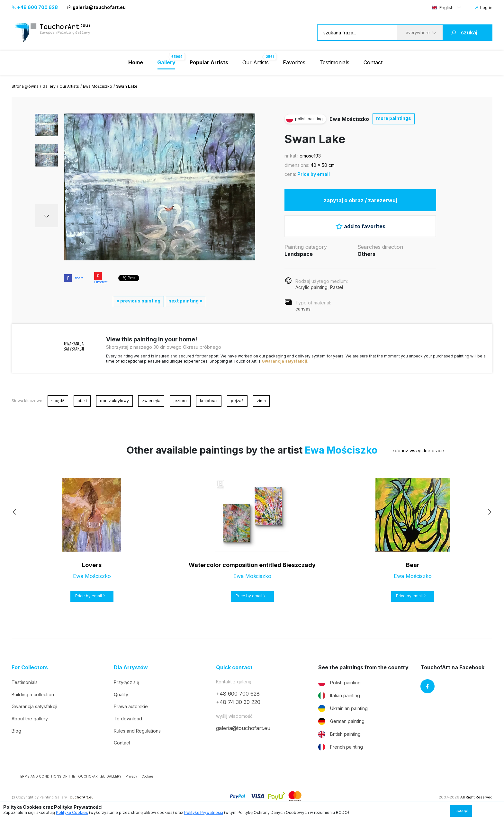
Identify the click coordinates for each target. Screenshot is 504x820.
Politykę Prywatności (204, 812)
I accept (461, 811)
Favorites (294, 62)
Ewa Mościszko (98, 86)
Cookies (147, 776)
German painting (341, 721)
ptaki (82, 401)
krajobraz (209, 401)
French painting (341, 747)
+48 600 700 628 (35, 7)
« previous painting (138, 301)
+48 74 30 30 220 (238, 702)
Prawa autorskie (131, 706)
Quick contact (234, 667)
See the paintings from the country (363, 667)
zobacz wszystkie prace (418, 451)
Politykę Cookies (72, 812)
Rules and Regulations (137, 731)
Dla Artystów (131, 667)
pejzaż (237, 401)
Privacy (131, 776)
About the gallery (30, 719)
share (74, 278)
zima (261, 401)
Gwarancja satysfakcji (284, 361)
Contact (373, 62)
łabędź (58, 401)
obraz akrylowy (114, 401)
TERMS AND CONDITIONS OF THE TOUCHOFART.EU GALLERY (70, 776)
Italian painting (339, 696)
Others (366, 254)
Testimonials (334, 62)
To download (128, 719)
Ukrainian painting (343, 708)
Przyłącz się (126, 682)
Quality (121, 694)
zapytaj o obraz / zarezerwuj (360, 200)
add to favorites (360, 226)
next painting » (185, 301)
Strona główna (25, 86)
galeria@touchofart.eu (96, 7)
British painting (339, 734)
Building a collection (33, 694)
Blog (16, 731)
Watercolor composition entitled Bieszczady (252, 565)
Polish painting (339, 683)
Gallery (49, 86)
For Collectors (30, 667)
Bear (413, 565)
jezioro (180, 401)
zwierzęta (151, 401)
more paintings (394, 118)
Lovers (92, 565)
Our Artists (256, 62)
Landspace (299, 254)
